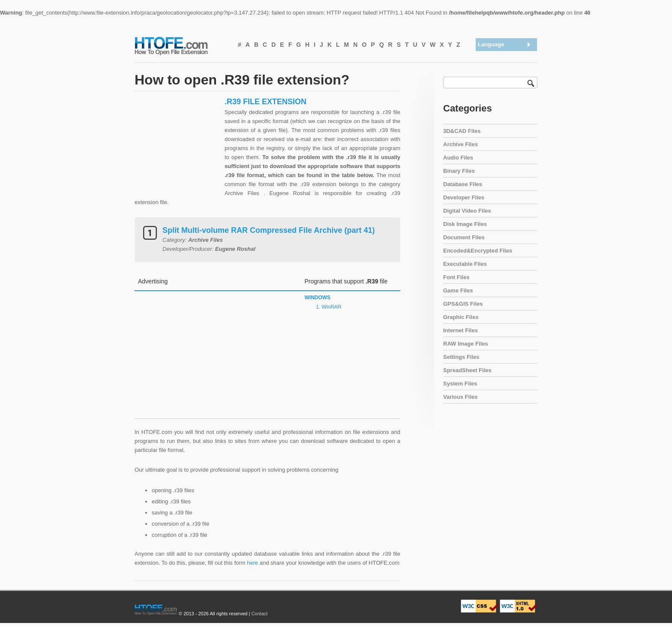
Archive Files (460, 144)
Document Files (464, 237)
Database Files (463, 184)
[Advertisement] (177, 150)
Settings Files (461, 357)
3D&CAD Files (462, 131)
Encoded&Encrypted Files (478, 251)
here (252, 563)
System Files (460, 384)
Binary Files (459, 171)
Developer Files (464, 197)
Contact (259, 614)
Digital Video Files (467, 211)
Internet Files (460, 330)
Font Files (456, 277)
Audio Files (458, 158)
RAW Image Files (466, 344)
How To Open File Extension (181, 45)
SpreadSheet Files (467, 370)
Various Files (460, 397)
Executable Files (465, 264)
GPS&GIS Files (463, 304)
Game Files (458, 290)
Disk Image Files (465, 224)
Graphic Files (461, 317)
